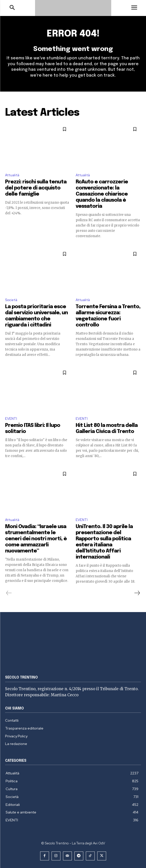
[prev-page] (9, 593)
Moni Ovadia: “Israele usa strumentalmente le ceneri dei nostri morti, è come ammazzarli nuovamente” (36, 539)
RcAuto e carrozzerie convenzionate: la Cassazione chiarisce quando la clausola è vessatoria (102, 194)
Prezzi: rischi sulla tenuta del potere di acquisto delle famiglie (36, 188)
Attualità (12, 175)
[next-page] (137, 593)
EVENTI (11, 419)
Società (11, 300)
